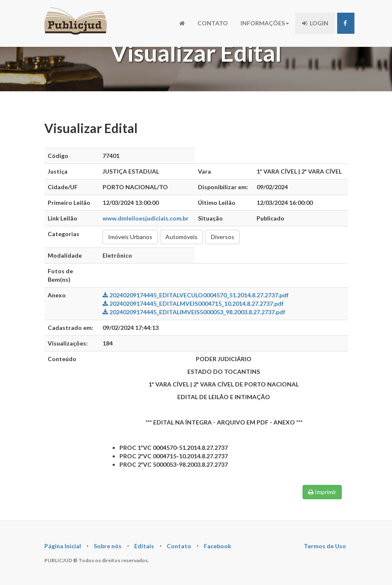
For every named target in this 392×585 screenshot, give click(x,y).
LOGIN (315, 23)
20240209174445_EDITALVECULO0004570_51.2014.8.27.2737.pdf (196, 295)
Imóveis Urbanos (130, 237)
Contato (179, 546)
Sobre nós (108, 546)
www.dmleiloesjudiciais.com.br (146, 218)
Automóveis (181, 237)
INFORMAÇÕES (265, 23)
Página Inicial (63, 546)
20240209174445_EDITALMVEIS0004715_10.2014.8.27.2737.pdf (193, 303)
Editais (144, 546)
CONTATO (213, 23)
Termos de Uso (325, 546)
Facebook (218, 546)
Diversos (223, 237)
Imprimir (322, 492)
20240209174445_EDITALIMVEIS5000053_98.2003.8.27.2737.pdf (194, 312)
